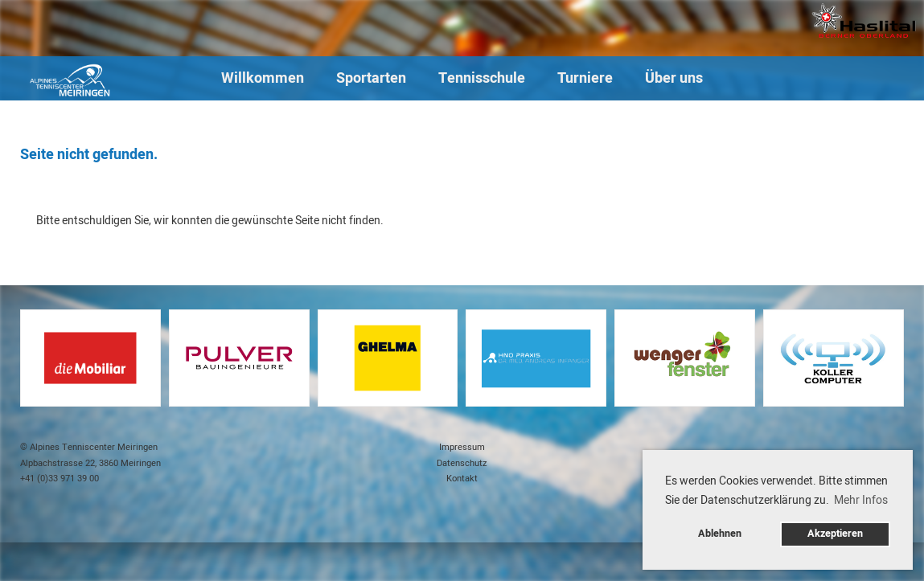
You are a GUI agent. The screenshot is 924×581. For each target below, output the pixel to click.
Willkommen (263, 78)
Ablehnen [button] (720, 534)
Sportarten (371, 78)
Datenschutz (462, 463)
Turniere (585, 78)
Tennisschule (482, 78)
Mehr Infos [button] (861, 500)
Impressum (462, 447)
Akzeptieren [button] (835, 534)
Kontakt (462, 479)
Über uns (674, 78)
